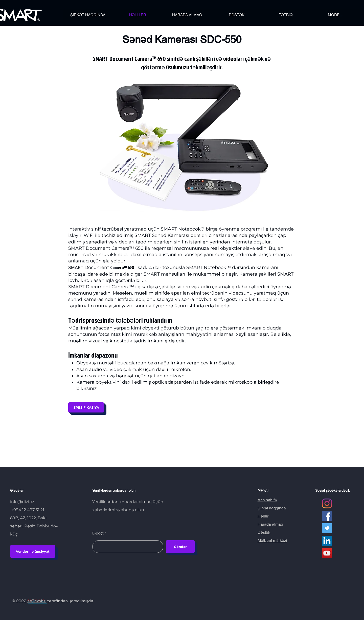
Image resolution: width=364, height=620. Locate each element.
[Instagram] (327, 503)
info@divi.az (22, 502)
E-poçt (98, 533)
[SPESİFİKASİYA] (86, 407)
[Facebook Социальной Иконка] (327, 516)
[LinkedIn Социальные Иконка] (327, 541)
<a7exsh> (37, 601)
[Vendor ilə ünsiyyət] (33, 551)
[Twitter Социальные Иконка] (327, 528)
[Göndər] (180, 547)
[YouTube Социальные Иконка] (327, 553)
